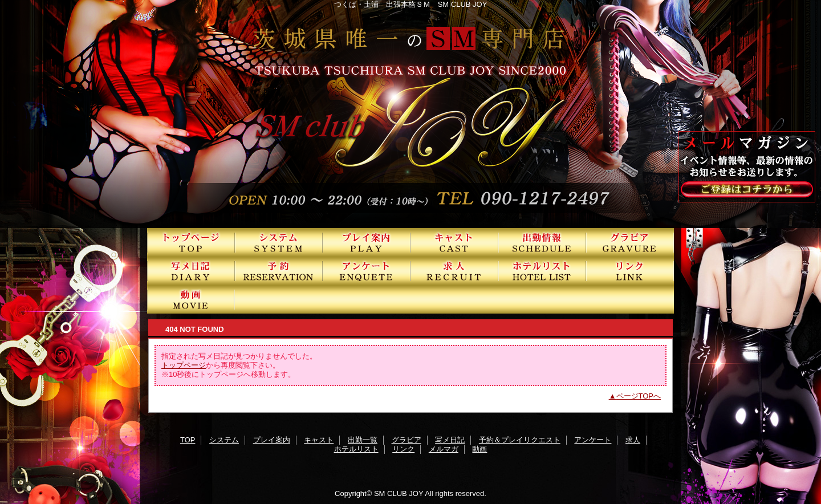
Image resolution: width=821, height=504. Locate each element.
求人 (454, 271)
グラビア (630, 242)
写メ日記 (191, 271)
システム (279, 242)
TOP (191, 242)
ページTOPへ (639, 396)
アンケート (367, 271)
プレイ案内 (367, 242)
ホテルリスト (542, 271)
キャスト (454, 242)
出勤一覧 (542, 242)
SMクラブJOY (410, 114)
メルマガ (444, 449)
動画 (191, 299)
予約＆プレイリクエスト (279, 271)
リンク (630, 271)
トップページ (184, 365)
